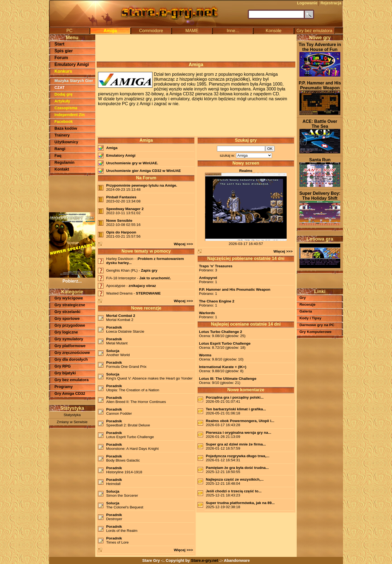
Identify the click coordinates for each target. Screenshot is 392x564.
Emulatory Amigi (72, 64)
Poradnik (114, 327)
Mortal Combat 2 (121, 316)
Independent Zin (70, 115)
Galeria (306, 311)
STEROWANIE (148, 293)
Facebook (64, 122)
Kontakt (62, 169)
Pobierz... (72, 279)
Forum (61, 58)
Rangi (60, 149)
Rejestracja (331, 3)
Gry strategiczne (70, 305)
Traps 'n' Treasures (216, 266)
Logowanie (307, 3)
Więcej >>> (183, 244)
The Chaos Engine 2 (217, 301)
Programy (64, 387)
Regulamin (65, 162)
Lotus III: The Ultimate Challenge (228, 379)
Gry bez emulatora (314, 31)
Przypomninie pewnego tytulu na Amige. (142, 185)
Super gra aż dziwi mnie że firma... (236, 444)
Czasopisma (66, 108)
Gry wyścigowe (69, 298)
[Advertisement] (72, 193)
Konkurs (63, 71)
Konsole (274, 31)
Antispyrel (208, 278)
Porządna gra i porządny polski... (235, 397)
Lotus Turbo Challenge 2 (220, 332)
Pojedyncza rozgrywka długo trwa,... (238, 456)
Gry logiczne (66, 332)
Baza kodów (66, 128)
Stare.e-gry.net (205, 560)
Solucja (113, 351)
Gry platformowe (70, 346)
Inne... (233, 31)
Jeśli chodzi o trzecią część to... (234, 491)
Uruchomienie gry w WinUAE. (132, 163)
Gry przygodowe (70, 325)
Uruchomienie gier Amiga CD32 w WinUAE (143, 171)
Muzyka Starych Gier (74, 81)
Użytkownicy (66, 142)
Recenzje (307, 304)
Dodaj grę (63, 94)
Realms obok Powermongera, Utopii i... (240, 421)
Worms (205, 355)
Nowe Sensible (119, 221)
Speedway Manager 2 (125, 209)
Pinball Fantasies (121, 197)
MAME (192, 31)
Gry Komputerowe (316, 332)
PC (69, 31)
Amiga (110, 31)
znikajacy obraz (142, 286)
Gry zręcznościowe (72, 353)
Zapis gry (149, 270)
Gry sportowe (67, 319)
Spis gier (64, 51)
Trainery (62, 135)
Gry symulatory (69, 339)
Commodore (151, 31)
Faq (58, 156)
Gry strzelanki (67, 312)
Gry (303, 298)
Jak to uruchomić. (155, 278)
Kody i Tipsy (310, 318)
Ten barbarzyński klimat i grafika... (236, 409)
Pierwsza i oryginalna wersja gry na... (238, 433)
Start (59, 44)
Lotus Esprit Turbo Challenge (225, 343)
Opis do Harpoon (121, 232)
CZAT (59, 87)
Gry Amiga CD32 (70, 393)
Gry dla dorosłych (71, 359)
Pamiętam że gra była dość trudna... (237, 468)
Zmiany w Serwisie (72, 422)
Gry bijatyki (65, 373)
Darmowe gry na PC (317, 325)
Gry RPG (63, 366)
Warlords (207, 313)
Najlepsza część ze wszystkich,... (235, 479)
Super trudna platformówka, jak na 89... (240, 503)
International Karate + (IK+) (223, 367)
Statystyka (72, 415)
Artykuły (62, 101)
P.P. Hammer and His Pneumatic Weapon (235, 289)
